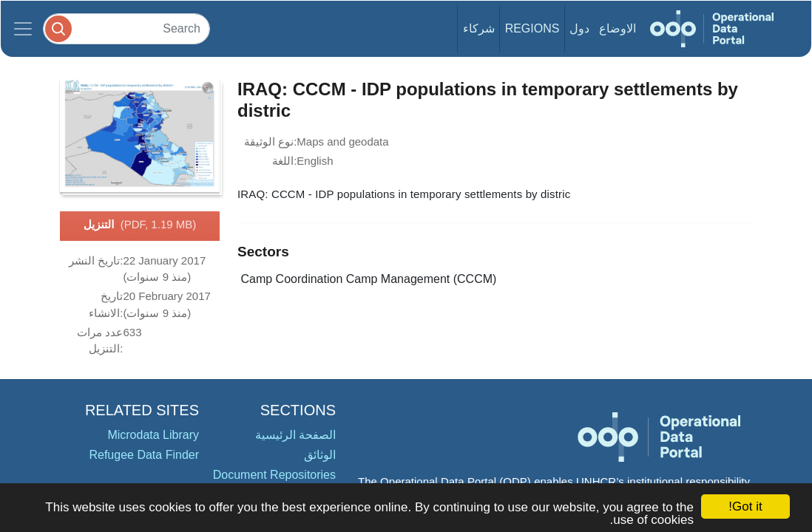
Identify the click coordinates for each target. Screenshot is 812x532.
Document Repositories (274, 475)
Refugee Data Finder (144, 455)
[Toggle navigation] (23, 29)
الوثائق (320, 455)
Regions (532, 28)
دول (579, 28)
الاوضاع (618, 28)
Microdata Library (153, 435)
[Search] (126, 28)
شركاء (479, 28)
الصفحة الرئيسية (295, 435)
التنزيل (140, 225)
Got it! (745, 507)
